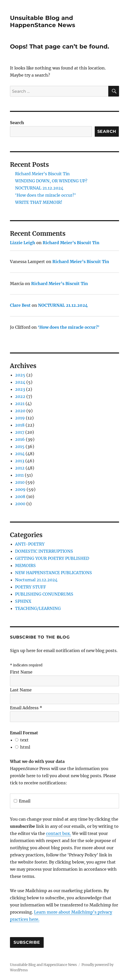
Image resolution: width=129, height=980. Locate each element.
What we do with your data (37, 761)
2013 (20, 461)
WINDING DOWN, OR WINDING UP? (51, 181)
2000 (20, 504)
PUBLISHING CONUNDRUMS (44, 594)
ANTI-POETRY (30, 544)
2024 (20, 382)
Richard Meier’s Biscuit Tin (42, 174)
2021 (20, 404)
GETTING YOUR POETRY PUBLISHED (52, 558)
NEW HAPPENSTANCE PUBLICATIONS (54, 573)
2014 (20, 454)
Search (17, 123)
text (24, 740)
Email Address (26, 708)
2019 (20, 418)
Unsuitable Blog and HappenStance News (43, 21)
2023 (20, 389)
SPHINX (23, 601)
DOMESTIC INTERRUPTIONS (44, 551)
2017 (20, 432)
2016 (20, 439)
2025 (20, 375)
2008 (20, 497)
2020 (20, 411)
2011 (19, 475)
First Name (21, 672)
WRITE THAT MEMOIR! (39, 202)
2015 (20, 446)
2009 (20, 489)
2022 (20, 396)
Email (22, 801)
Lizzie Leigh (23, 243)
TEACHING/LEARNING (38, 608)
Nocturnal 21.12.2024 (36, 580)
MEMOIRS (25, 565)
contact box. (58, 833)
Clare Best (20, 305)
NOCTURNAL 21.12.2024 (39, 188)
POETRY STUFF (31, 587)
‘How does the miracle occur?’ (45, 195)
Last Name (21, 690)
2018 (20, 425)
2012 (20, 468)
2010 (20, 482)
